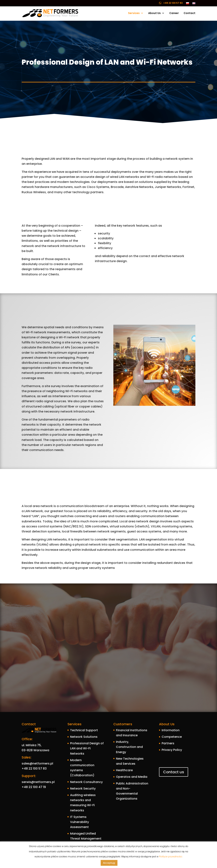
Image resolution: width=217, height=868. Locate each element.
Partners (168, 743)
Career (174, 13)
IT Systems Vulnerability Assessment (80, 822)
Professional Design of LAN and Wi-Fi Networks (87, 748)
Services (134, 13)
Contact (190, 13)
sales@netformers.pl (37, 763)
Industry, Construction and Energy (129, 747)
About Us (154, 13)
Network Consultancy (86, 782)
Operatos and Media (132, 777)
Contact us (174, 772)
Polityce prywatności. (171, 857)
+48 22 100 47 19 (34, 787)
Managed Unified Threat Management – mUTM (86, 839)
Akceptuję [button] (109, 863)
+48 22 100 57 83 (34, 769)
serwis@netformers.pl (38, 782)
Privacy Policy (172, 750)
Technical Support (84, 730)
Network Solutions (84, 737)
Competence (172, 737)
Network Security (83, 789)
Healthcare (124, 770)
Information (171, 730)
